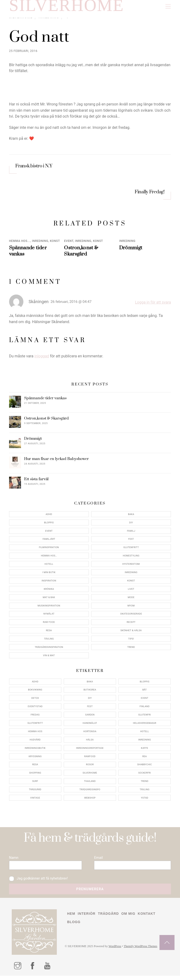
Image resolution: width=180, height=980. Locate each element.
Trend (131, 649)
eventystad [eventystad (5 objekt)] (35, 708)
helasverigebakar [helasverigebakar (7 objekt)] (145, 725)
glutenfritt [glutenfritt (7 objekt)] (35, 725)
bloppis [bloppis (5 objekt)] (144, 683)
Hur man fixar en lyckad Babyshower (56, 461)
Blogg (74, 927)
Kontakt (149, 918)
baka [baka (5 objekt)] (90, 683)
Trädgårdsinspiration (49, 649)
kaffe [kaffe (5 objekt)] (145, 750)
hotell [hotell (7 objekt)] (145, 733)
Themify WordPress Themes (143, 951)
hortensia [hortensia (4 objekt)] (90, 733)
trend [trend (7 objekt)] (145, 783)
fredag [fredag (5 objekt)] (35, 717)
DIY (131, 525)
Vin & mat (49, 657)
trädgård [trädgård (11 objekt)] (35, 792)
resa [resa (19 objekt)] (35, 767)
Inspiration (49, 583)
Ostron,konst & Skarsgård (81, 253)
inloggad (42, 358)
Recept (131, 624)
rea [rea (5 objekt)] (145, 758)
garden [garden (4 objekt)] (90, 717)
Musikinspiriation (49, 608)
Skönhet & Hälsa (131, 632)
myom (131, 608)
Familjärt (49, 541)
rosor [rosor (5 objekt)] (90, 767)
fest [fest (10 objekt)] (90, 708)
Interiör (87, 918)
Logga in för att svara (153, 304)
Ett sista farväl (36, 481)
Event (69, 243)
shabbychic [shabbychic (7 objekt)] (145, 767)
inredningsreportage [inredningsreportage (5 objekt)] (90, 750)
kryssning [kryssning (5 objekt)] (35, 758)
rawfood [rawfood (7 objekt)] (90, 758)
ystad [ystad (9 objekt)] (145, 800)
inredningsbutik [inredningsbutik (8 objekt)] (35, 750)
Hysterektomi (131, 566)
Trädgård (110, 918)
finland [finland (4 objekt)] (145, 708)
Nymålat (49, 616)
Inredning (40, 243)
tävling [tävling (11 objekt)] (145, 792)
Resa (49, 632)
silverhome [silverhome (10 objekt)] (90, 775)
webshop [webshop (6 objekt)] (90, 800)
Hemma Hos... (20, 243)
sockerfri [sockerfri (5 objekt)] (145, 775)
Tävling (49, 641)
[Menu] (168, 7)
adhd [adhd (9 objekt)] (35, 683)
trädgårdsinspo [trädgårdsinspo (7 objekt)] (90, 792)
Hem (71, 918)
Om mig (130, 918)
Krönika (49, 591)
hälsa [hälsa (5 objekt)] (90, 742)
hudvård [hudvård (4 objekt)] (35, 742)
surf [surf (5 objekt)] (35, 783)
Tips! (131, 641)
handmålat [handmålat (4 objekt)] (90, 725)
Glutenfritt (131, 549)
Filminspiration (49, 549)
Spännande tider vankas (45, 400)
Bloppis (49, 525)
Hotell (49, 566)
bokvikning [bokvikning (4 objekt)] (35, 692)
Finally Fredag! (150, 195)
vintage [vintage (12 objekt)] (35, 800)
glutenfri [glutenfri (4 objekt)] (145, 717)
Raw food (49, 624)
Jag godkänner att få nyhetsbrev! (40, 882)
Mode (131, 599)
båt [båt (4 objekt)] (144, 692)
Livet (131, 591)
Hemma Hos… (49, 558)
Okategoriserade (131, 616)
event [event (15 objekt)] (145, 700)
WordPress (117, 951)
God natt (41, 39)
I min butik (49, 574)
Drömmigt (131, 250)
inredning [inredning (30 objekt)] (145, 742)
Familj (131, 533)
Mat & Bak (49, 599)
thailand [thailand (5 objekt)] (90, 783)
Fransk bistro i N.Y (34, 169)
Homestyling (131, 558)
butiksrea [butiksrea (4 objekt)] (90, 692)
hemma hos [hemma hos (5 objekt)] (35, 733)
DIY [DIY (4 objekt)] (90, 700)
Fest (131, 541)
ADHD (49, 516)
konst (55, 243)
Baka (131, 516)
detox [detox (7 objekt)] (35, 700)
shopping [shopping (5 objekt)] (35, 775)
